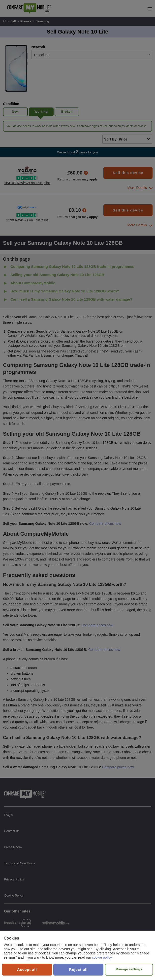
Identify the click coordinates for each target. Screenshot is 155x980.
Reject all (78, 969)
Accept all (27, 969)
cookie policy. (102, 957)
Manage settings (129, 969)
